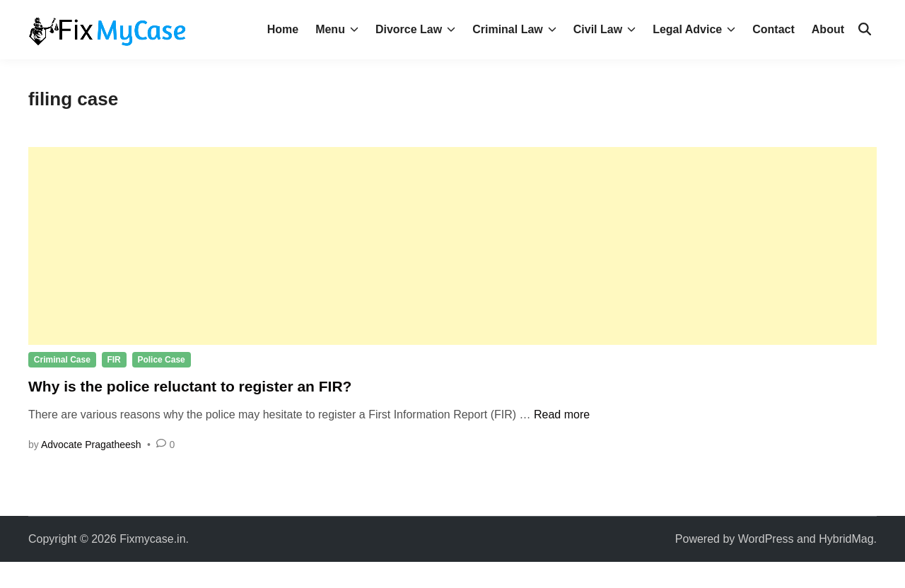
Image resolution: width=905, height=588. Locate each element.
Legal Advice (694, 30)
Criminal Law (514, 30)
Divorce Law (415, 30)
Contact (773, 29)
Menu (337, 30)
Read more (562, 414)
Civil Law (605, 30)
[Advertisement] (452, 246)
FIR (113, 360)
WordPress (766, 539)
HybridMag (846, 539)
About (828, 29)
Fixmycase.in (152, 539)
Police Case (161, 360)
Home (283, 29)
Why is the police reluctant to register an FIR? (190, 386)
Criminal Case (62, 360)
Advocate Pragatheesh (91, 445)
